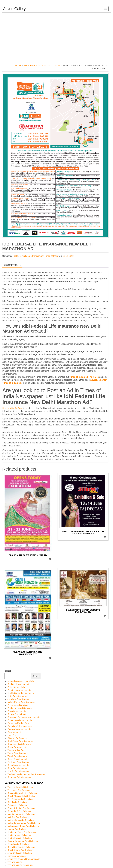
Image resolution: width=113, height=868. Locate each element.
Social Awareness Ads (18, 747)
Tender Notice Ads (16, 750)
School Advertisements (18, 765)
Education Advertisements (20, 720)
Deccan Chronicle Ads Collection (23, 793)
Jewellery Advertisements (19, 699)
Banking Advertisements (19, 684)
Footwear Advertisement (19, 762)
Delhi (57, 65)
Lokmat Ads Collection (18, 829)
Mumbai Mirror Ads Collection (21, 814)
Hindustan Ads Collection (19, 835)
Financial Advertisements (19, 729)
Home (18, 65)
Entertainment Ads (16, 687)
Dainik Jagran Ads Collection (21, 850)
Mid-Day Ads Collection (18, 817)
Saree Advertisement (17, 759)
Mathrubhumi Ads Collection (21, 820)
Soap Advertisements (17, 768)
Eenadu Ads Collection (18, 844)
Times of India (51, 256)
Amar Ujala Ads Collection (20, 853)
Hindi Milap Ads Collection (20, 838)
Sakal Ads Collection (17, 802)
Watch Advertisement (17, 756)
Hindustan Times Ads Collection (22, 832)
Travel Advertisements (18, 753)
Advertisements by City (38, 65)
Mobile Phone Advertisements (21, 702)
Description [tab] (11, 265)
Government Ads (15, 732)
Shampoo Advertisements (19, 777)
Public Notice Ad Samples (19, 708)
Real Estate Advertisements (20, 741)
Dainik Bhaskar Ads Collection (22, 796)
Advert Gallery (14, 9)
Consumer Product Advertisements (24, 717)
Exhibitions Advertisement (31, 256)
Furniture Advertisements (19, 690)
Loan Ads (12, 735)
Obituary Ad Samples (17, 738)
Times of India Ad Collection (20, 787)
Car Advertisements (17, 711)
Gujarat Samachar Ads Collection (23, 841)
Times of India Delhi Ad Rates (84, 377)
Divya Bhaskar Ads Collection (21, 847)
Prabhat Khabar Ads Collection (22, 808)
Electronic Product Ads (18, 723)
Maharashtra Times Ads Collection (23, 826)
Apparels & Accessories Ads (21, 681)
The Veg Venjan (15, 862)
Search (8, 671)
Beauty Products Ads (17, 714)
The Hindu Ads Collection (19, 790)
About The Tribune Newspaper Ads (24, 859)
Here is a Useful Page (13, 408)
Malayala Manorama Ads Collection (24, 823)
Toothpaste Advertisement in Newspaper (26, 774)
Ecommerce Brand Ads (18, 705)
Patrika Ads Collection (18, 805)
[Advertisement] (56, 37)
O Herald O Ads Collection (20, 811)
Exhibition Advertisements (19, 726)
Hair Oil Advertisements (18, 771)
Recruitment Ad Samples (19, 744)
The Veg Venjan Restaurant (20, 865)
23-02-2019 (68, 256)
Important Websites (16, 856)
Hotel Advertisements (17, 696)
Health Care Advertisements (21, 693)
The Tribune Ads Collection (20, 799)
